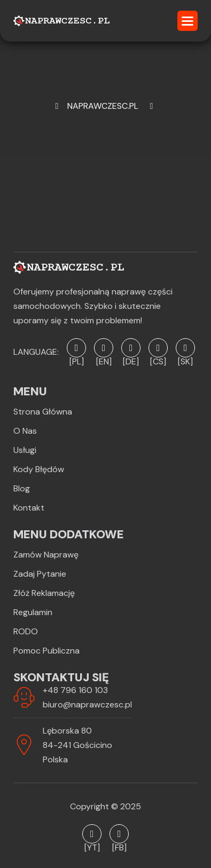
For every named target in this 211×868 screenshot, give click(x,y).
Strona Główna (43, 412)
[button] (187, 21)
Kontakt (29, 508)
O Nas (25, 431)
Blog (22, 488)
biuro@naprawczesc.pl (87, 704)
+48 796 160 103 (75, 690)
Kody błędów (39, 469)
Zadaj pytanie (40, 574)
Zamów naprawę (46, 555)
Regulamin (33, 612)
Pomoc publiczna (46, 651)
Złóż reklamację (44, 593)
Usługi (25, 450)
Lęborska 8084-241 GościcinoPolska (77, 745)
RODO (26, 631)
